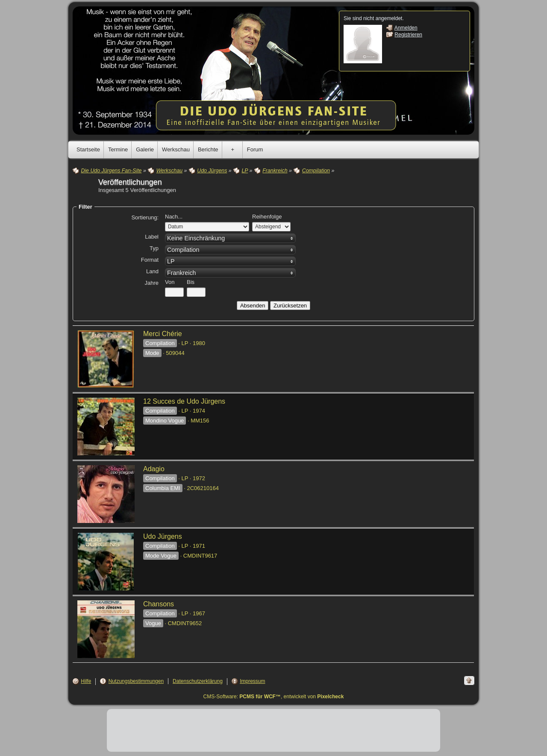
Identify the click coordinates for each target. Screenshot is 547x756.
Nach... (174, 217)
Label (152, 237)
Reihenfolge (267, 217)
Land (152, 271)
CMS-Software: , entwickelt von (274, 697)
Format (150, 260)
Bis (191, 282)
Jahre (151, 283)
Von (170, 282)
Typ (154, 248)
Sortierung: (145, 217)
